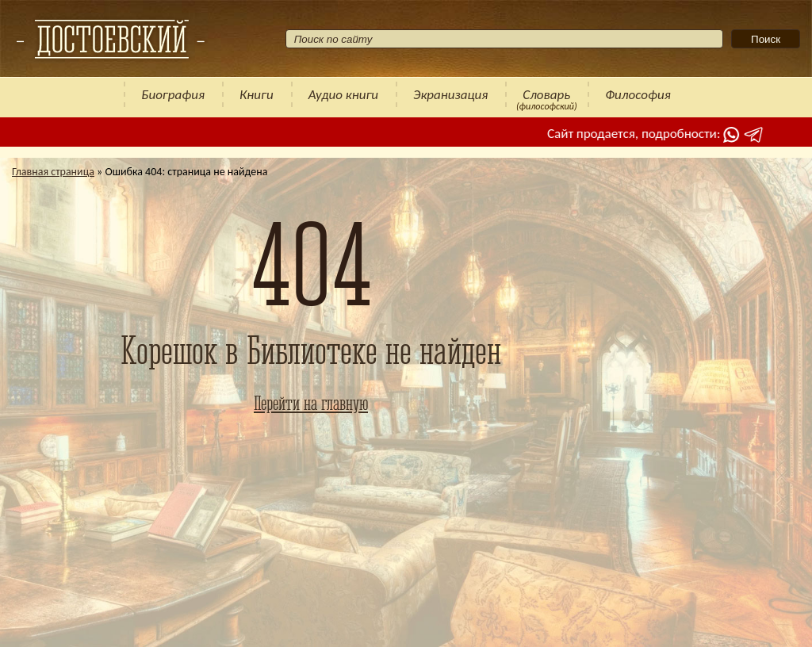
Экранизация (450, 95)
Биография (173, 95)
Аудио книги (343, 95)
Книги (257, 95)
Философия (638, 95)
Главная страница (53, 172)
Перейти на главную (311, 403)
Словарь (546, 95)
